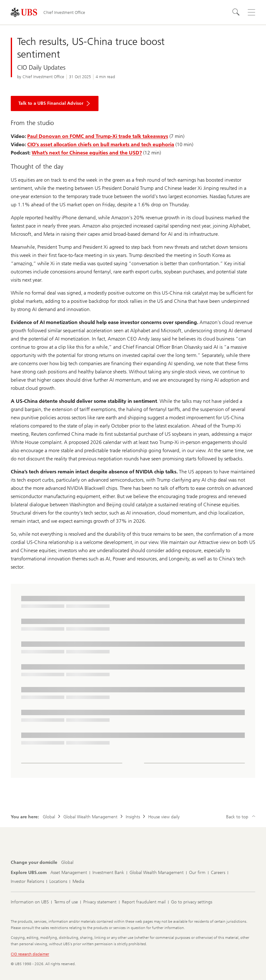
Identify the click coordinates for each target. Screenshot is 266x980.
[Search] (236, 12)
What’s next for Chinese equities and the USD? (87, 153)
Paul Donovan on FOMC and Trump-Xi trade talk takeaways (98, 136)
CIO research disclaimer (30, 954)
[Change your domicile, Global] (67, 863)
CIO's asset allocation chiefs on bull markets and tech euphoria (101, 144)
